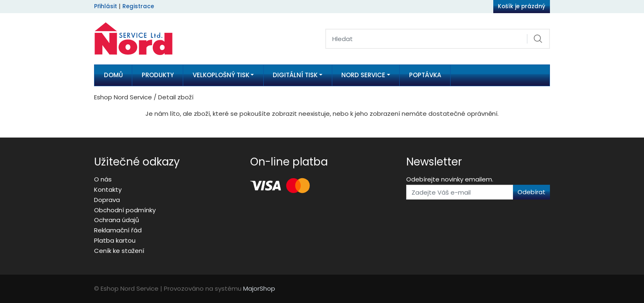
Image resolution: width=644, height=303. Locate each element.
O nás (103, 179)
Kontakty (108, 189)
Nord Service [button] (363, 75)
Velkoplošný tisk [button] (221, 75)
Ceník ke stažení (119, 251)
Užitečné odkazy (137, 162)
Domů (113, 75)
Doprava (107, 200)
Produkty (158, 75)
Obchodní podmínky (125, 210)
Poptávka (425, 75)
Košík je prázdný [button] (522, 6)
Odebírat (531, 192)
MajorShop (259, 288)
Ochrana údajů (117, 220)
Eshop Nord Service (123, 97)
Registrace (138, 6)
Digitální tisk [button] (295, 75)
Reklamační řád (118, 230)
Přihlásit (106, 6)
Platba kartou (115, 240)
